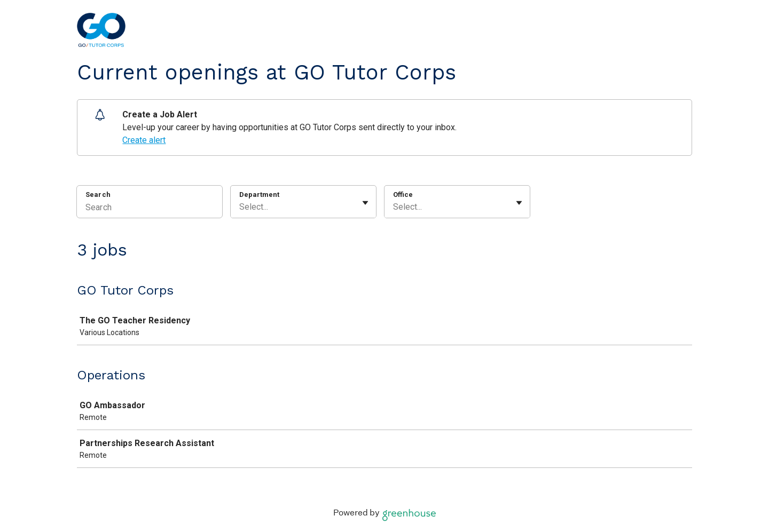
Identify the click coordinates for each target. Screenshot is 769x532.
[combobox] (240, 207)
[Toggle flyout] (365, 203)
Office (403, 194)
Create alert (144, 140)
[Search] (150, 209)
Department (259, 194)
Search (98, 194)
